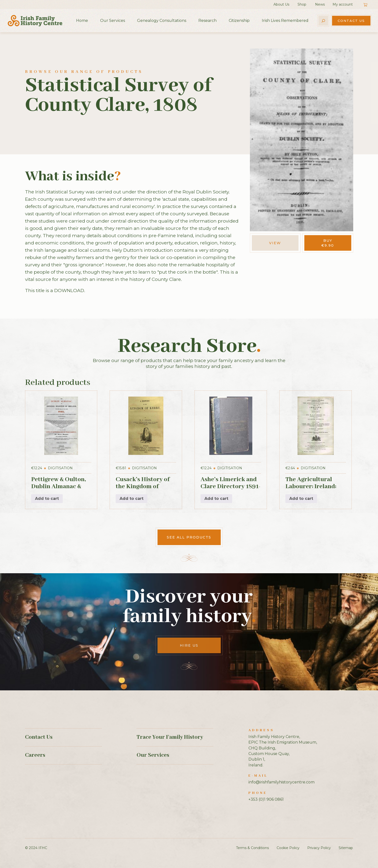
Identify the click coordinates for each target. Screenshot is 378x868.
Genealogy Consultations (162, 21)
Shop (302, 4)
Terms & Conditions (252, 848)
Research (207, 21)
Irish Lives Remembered (285, 21)
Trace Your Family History (170, 737)
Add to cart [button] (47, 499)
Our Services (113, 21)
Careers (35, 755)
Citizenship (239, 21)
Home (82, 21)
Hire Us (189, 645)
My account (343, 4)
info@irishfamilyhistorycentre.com (281, 782)
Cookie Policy (288, 848)
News (320, 4)
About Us (281, 4)
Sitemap (346, 848)
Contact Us (351, 21)
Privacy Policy (319, 848)
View (275, 243)
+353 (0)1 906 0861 (266, 799)
